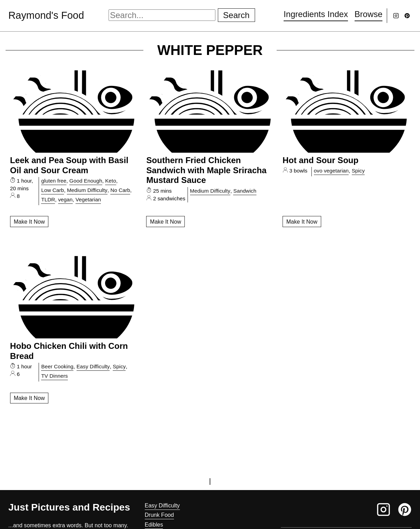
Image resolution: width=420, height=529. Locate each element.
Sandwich (245, 191)
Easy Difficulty (93, 366)
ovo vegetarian (331, 171)
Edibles (154, 525)
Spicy (358, 171)
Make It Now (29, 222)
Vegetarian (88, 199)
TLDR (48, 199)
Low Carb (52, 190)
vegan (65, 199)
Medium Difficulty (87, 190)
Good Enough (86, 181)
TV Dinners (54, 376)
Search (236, 15)
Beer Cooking (57, 366)
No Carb (120, 190)
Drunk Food (159, 515)
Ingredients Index (316, 14)
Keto (110, 181)
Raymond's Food (46, 15)
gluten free (54, 181)
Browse (369, 14)
